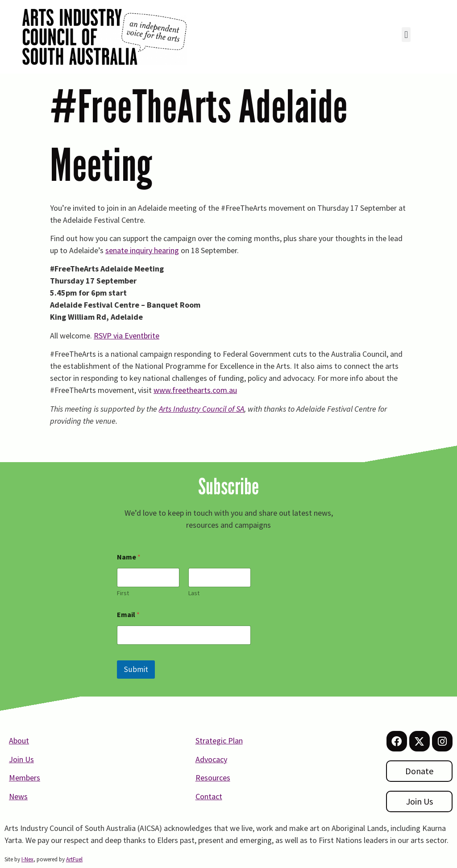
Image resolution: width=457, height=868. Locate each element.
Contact (209, 796)
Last (194, 593)
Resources (213, 778)
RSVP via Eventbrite (127, 336)
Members (25, 778)
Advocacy (211, 759)
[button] (406, 35)
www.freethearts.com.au (195, 390)
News (18, 796)
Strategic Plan (219, 741)
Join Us (21, 759)
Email (128, 615)
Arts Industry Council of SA (201, 409)
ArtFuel (74, 859)
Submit (136, 669)
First (123, 593)
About (19, 741)
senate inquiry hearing (142, 250)
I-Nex (27, 859)
